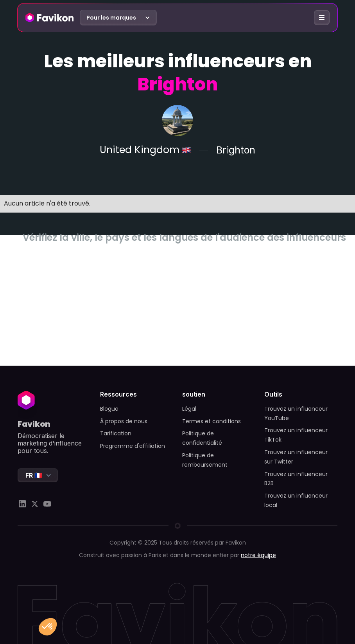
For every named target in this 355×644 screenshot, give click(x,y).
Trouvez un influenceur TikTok (296, 435)
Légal (189, 409)
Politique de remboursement (205, 460)
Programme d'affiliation (133, 446)
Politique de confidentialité (202, 438)
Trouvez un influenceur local (296, 500)
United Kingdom (139, 150)
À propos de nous (124, 421)
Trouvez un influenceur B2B (296, 479)
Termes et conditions (212, 421)
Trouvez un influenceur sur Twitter (296, 457)
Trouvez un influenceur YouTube (296, 413)
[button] (118, 18)
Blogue (109, 409)
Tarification (116, 433)
